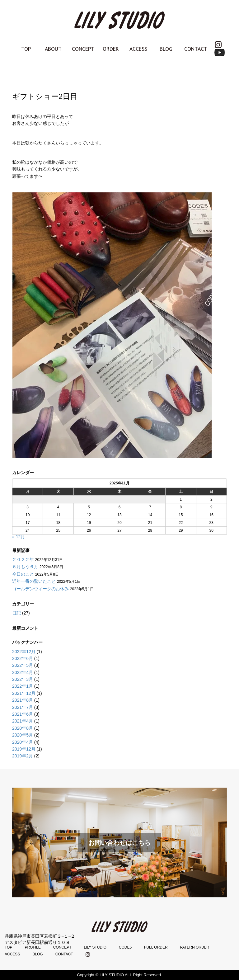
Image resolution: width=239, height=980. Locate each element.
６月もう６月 (25, 567)
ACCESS (138, 49)
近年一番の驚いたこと (34, 581)
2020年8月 (23, 728)
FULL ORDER (156, 947)
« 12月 (19, 537)
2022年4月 (23, 672)
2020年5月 (23, 735)
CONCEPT (83, 49)
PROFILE (33, 947)
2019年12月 (24, 749)
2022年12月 (24, 652)
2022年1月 (23, 686)
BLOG (166, 49)
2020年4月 (23, 742)
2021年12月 (24, 693)
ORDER (111, 49)
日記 (16, 613)
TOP (26, 49)
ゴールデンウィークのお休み (40, 589)
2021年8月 (23, 700)
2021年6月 (23, 714)
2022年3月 (23, 679)
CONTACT (196, 49)
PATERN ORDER (195, 947)
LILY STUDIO (95, 947)
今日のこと (23, 574)
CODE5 (125, 947)
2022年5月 (23, 665)
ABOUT (53, 49)
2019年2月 (23, 756)
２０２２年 (23, 559)
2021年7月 (23, 707)
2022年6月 (23, 658)
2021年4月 (23, 721)
